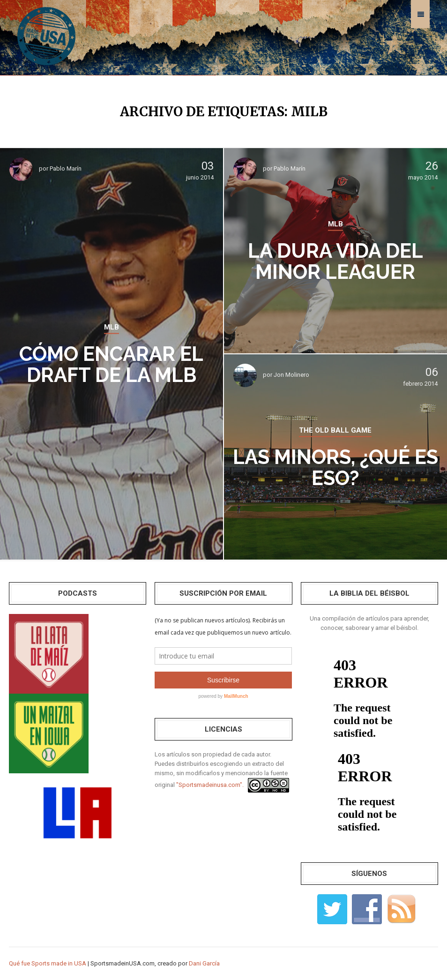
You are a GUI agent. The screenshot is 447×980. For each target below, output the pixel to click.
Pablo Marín (66, 168)
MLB (112, 327)
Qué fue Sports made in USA (48, 963)
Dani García (204, 963)
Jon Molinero (291, 375)
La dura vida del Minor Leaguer (335, 262)
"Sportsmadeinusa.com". (210, 785)
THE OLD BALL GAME (335, 430)
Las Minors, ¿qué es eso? (335, 468)
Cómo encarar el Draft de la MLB (111, 365)
